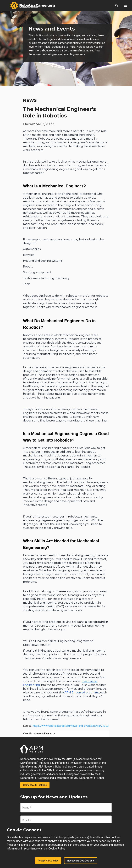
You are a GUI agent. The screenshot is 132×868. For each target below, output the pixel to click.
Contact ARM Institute (35, 785)
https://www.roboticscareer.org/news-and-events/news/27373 (71, 726)
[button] (117, 5)
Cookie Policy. (57, 849)
